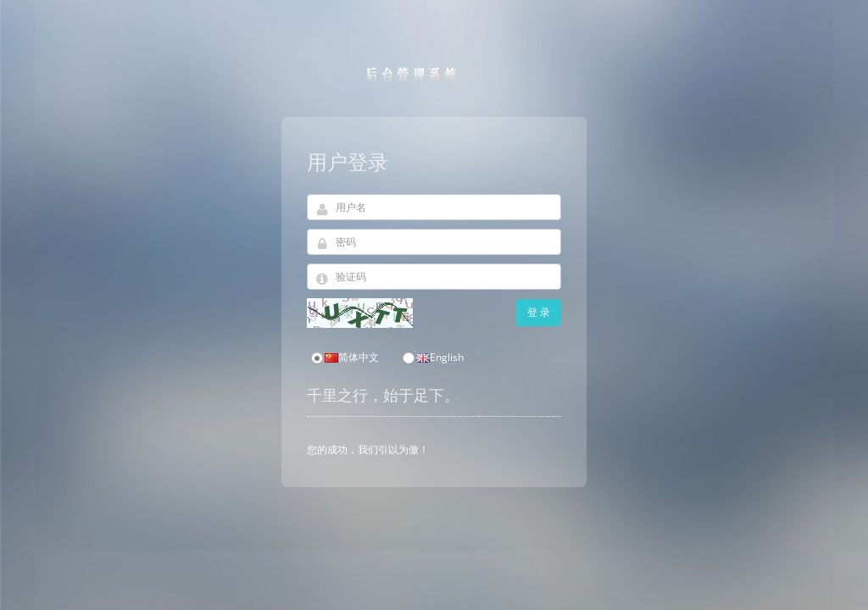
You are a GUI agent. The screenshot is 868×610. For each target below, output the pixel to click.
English (432, 358)
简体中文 (344, 358)
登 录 (539, 312)
